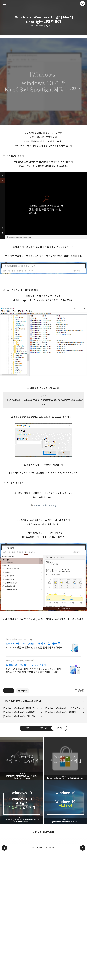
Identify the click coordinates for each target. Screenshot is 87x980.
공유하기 (43, 728)
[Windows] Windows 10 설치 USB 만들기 (22, 716)
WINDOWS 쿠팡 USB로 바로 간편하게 (26, 665)
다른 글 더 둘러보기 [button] (42, 832)
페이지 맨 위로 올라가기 (83, 848)
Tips (6, 701)
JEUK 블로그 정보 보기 (83, 4)
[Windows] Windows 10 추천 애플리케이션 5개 (65, 708)
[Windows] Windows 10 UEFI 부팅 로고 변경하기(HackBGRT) (22, 708)
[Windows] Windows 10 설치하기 (60, 712)
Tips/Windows (51, 26)
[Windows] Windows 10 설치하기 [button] (65, 802)
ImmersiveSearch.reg (43, 505)
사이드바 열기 (4, 4)
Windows (16, 701)
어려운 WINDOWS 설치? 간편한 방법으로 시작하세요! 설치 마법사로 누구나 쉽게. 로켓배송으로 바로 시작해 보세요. (34, 671)
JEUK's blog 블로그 (4, 848)
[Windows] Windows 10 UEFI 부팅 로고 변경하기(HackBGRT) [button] (22, 758)
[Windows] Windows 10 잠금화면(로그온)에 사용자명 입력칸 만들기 (22, 712)
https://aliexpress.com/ (17, 639)
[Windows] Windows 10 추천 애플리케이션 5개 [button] (65, 758)
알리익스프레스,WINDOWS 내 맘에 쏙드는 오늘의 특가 (34, 644)
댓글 (28, 728)
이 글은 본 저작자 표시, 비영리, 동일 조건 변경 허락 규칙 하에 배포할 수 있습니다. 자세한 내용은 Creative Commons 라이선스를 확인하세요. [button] (79, 691)
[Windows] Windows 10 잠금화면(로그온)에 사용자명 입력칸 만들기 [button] (22, 802)
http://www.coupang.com (17, 661)
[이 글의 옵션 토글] (12, 691)
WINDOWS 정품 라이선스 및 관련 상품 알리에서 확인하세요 (34, 648)
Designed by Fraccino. (47, 848)
